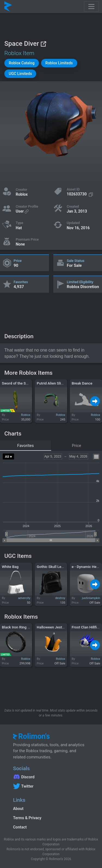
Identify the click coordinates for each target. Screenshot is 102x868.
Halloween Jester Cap (55, 627)
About (18, 809)
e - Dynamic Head (86, 567)
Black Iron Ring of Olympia (24, 627)
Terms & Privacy (27, 818)
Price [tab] (76, 446)
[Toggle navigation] (91, 7)
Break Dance (82, 383)
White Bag (10, 567)
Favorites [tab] (25, 446)
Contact (20, 827)
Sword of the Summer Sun (23, 383)
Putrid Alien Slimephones (57, 383)
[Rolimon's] (8, 7)
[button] (22, 63)
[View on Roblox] (43, 44)
